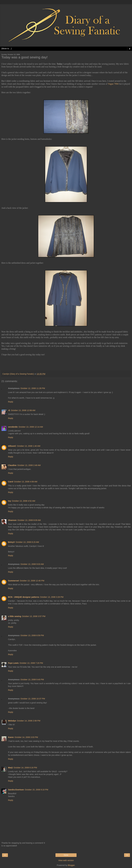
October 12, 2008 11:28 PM (33, 388)
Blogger (71, 865)
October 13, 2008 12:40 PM (32, 581)
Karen (11, 737)
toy (10, 501)
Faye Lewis (13, 663)
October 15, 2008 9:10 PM (36, 790)
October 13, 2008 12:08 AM (23, 410)
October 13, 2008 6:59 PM (32, 635)
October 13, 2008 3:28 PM (52, 597)
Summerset (13, 581)
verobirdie (13, 427)
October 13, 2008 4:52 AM (24, 501)
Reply (11, 402)
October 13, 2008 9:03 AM (32, 564)
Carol (11, 482)
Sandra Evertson (16, 790)
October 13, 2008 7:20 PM (31, 663)
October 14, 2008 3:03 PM (26, 737)
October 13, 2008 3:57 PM (34, 616)
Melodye (12, 721)
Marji (10, 768)
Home (66, 855)
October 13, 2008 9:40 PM (32, 680)
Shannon (12, 520)
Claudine (12, 465)
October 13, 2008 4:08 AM (26, 482)
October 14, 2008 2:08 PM (29, 721)
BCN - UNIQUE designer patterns (24, 597)
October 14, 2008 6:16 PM (25, 768)
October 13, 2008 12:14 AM (31, 427)
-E (9, 410)
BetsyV (11, 542)
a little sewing (15, 616)
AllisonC (12, 446)
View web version (66, 860)
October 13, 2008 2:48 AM (29, 465)
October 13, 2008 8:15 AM (27, 542)
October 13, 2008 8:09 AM (29, 520)
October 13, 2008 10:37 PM (33, 699)
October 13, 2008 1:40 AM (29, 446)
